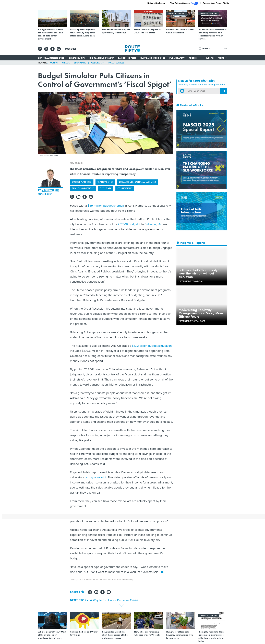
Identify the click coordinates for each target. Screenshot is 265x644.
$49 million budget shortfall (106, 206)
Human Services (116, 63)
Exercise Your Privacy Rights (216, 3)
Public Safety (177, 58)
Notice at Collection (156, 3)
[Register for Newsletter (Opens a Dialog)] (224, 91)
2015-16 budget (128, 224)
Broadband (80, 63)
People (193, 58)
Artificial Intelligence (51, 58)
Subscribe (71, 49)
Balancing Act (154, 224)
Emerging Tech (127, 58)
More (222, 58)
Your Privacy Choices (184, 3)
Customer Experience (153, 58)
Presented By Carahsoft (192, 321)
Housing (53, 63)
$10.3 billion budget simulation (152, 346)
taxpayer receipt (95, 477)
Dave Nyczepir (50, 190)
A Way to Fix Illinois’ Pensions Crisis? (114, 600)
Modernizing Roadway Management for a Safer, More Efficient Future (201, 313)
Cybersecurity (77, 58)
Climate (66, 63)
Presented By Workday (191, 281)
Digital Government (102, 58)
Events (209, 58)
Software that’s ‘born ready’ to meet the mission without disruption (200, 273)
